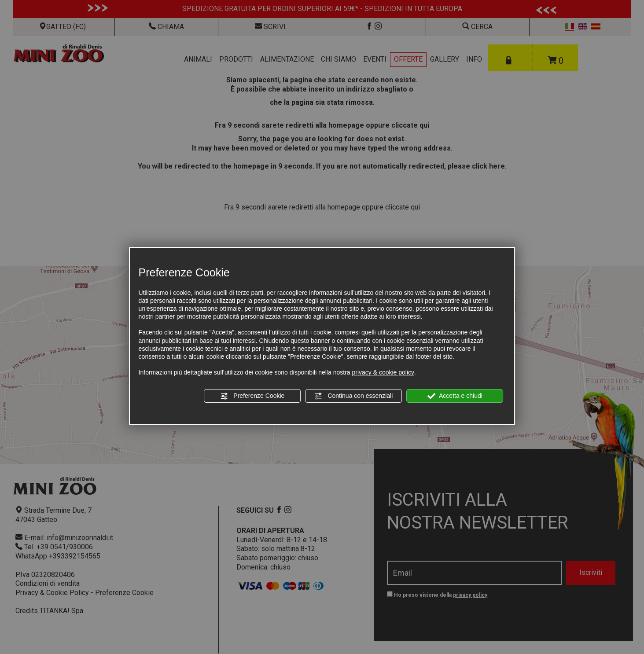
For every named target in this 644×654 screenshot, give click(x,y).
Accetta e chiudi (455, 396)
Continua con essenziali (354, 396)
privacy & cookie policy (383, 372)
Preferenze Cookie (252, 396)
